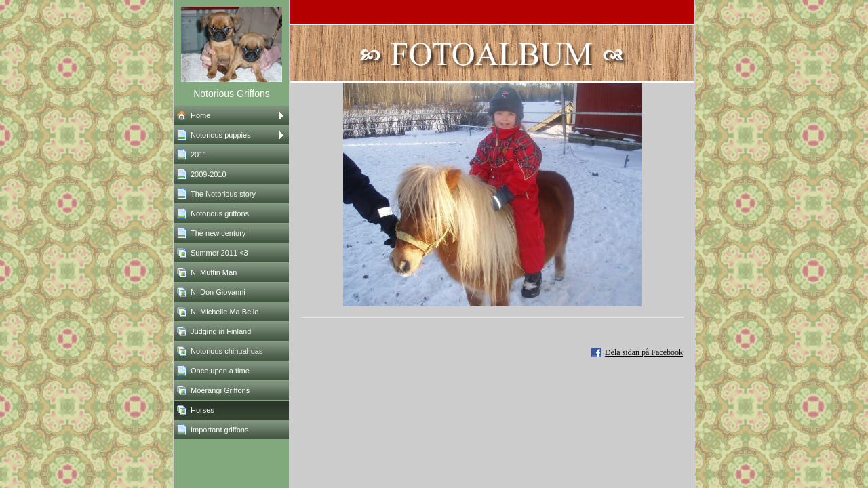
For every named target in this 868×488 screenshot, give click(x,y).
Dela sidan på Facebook (644, 352)
